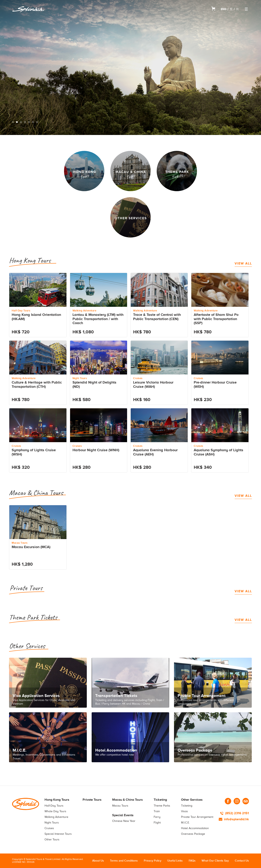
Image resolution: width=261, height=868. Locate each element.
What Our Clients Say (215, 861)
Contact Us (242, 861)
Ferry (157, 817)
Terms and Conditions (124, 861)
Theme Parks (162, 806)
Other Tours (52, 839)
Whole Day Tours (55, 811)
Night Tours (52, 823)
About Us (98, 861)
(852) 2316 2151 (237, 813)
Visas (184, 811)
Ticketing (187, 806)
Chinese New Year (124, 821)
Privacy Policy (153, 861)
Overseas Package (193, 834)
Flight (157, 823)
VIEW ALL (243, 263)
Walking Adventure (56, 817)
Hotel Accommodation (195, 828)
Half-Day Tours (54, 806)
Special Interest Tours (58, 834)
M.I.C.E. (185, 823)
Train (157, 811)
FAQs (192, 861)
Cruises (49, 828)
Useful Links (175, 861)
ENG (224, 9)
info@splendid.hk (236, 819)
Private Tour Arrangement (197, 817)
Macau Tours (120, 806)
